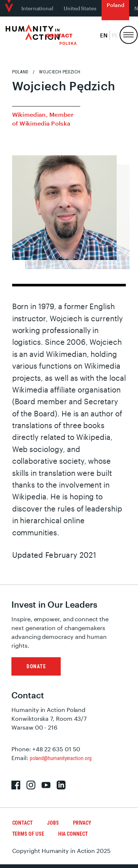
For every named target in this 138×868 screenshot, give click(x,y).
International (37, 8)
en (104, 35)
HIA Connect (73, 834)
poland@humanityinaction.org (61, 758)
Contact (59, 35)
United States (80, 8)
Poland (116, 5)
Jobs (53, 823)
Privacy (82, 823)
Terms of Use (28, 834)
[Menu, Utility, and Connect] (129, 35)
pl (115, 35)
